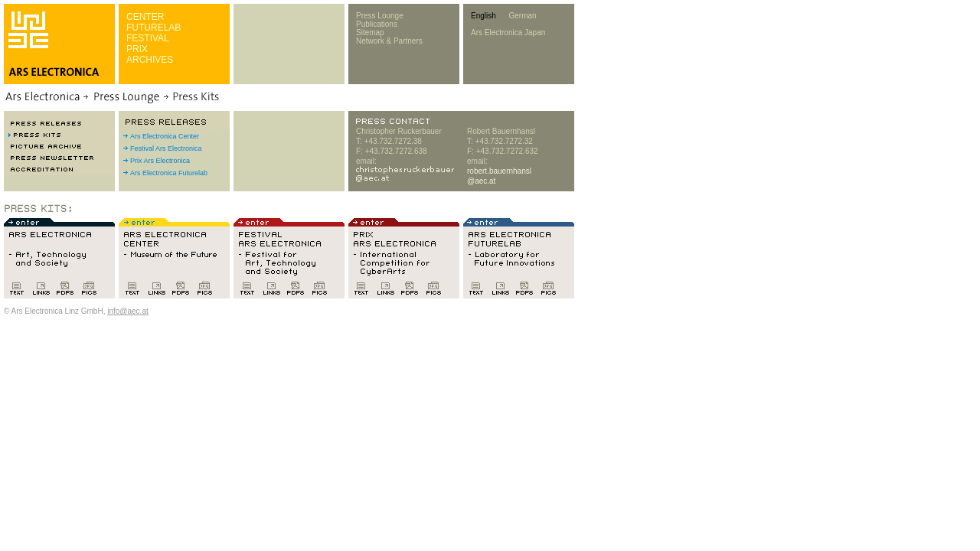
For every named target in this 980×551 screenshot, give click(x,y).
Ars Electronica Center (165, 136)
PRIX (137, 49)
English (483, 16)
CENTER (145, 17)
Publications (377, 24)
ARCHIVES (150, 60)
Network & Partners (389, 41)
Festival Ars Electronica (166, 148)
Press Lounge (380, 16)
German (522, 16)
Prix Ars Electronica (160, 161)
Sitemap (370, 33)
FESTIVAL (148, 38)
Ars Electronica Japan (508, 33)
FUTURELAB (154, 28)
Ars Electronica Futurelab (169, 173)
